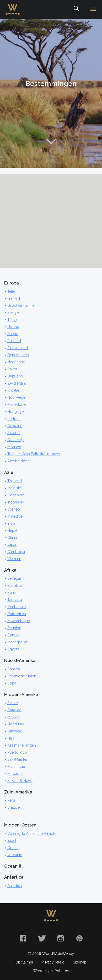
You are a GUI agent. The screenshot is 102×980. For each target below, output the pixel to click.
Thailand (15, 481)
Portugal (14, 419)
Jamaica (14, 731)
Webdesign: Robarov (51, 971)
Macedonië (17, 404)
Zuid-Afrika (17, 614)
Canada (14, 669)
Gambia (14, 635)
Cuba (12, 683)
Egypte (13, 649)
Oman (12, 848)
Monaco (14, 447)
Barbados (15, 774)
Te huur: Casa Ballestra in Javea (34, 454)
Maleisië (14, 488)
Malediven (16, 516)
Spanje (13, 313)
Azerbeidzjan (18, 461)
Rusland (14, 341)
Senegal (14, 578)
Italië (11, 291)
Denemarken (18, 355)
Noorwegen (17, 397)
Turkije (13, 320)
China (12, 538)
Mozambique (19, 621)
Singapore (16, 495)
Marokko (15, 585)
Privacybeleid (53, 962)
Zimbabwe (17, 607)
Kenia (12, 593)
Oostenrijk (16, 440)
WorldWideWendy (13, 6)
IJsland (13, 327)
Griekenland (18, 348)
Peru (11, 800)
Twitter (42, 938)
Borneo (14, 509)
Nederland (16, 362)
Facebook (23, 938)
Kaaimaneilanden (22, 745)
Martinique (16, 767)
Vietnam (14, 559)
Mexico (14, 717)
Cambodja (16, 552)
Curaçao (14, 710)
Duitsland (15, 376)
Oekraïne (15, 426)
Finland (14, 433)
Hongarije (15, 412)
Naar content (51, 141)
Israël (12, 841)
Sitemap (80, 962)
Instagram (61, 938)
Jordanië (15, 855)
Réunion (14, 628)
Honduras (16, 724)
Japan (12, 545)
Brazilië (14, 807)
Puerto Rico (17, 752)
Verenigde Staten (22, 676)
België (13, 334)
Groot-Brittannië (21, 305)
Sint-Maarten (18, 759)
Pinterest (79, 938)
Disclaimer (24, 962)
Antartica (15, 886)
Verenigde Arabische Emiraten (33, 834)
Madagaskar (17, 642)
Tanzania (15, 600)
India (11, 523)
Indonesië (16, 502)
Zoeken (76, 9)
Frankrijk (14, 298)
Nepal (12, 530)
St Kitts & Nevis (20, 781)
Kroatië (13, 390)
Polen (12, 369)
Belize (13, 703)
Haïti (11, 738)
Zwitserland (17, 383)
